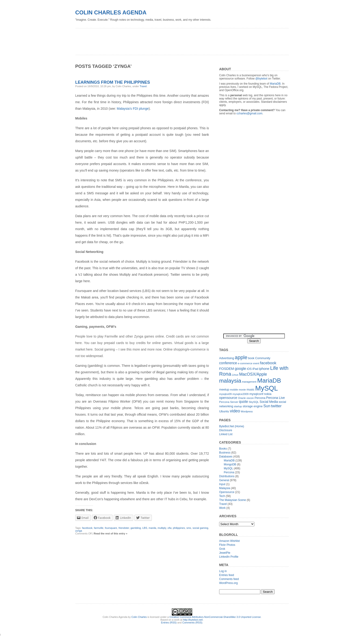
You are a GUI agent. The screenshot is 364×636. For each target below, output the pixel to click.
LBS (145, 528)
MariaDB (275, 84)
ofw (170, 528)
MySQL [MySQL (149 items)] (266, 388)
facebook (87, 528)
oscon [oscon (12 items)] (250, 398)
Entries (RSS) (169, 623)
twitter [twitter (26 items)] (276, 406)
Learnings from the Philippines (113, 82)
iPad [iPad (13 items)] (255, 369)
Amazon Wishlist (229, 541)
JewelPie (225, 553)
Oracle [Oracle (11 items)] (242, 398)
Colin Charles (139, 617)
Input (222, 484)
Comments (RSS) (192, 623)
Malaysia (225, 488)
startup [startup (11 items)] (238, 406)
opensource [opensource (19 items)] (228, 398)
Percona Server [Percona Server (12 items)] (229, 402)
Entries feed (227, 575)
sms (189, 528)
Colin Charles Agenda (111, 12)
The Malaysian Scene (232, 500)
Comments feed (229, 579)
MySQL (228, 468)
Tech (222, 496)
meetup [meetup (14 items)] (224, 389)
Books (223, 449)
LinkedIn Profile (229, 557)
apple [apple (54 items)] (241, 357)
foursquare (111, 528)
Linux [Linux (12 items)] (235, 375)
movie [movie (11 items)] (242, 390)
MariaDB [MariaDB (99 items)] (269, 381)
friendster (124, 528)
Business (225, 453)
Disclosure (226, 430)
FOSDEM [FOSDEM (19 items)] (227, 369)
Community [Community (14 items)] (263, 358)
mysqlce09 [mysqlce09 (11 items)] (225, 394)
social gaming (200, 528)
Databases (226, 457)
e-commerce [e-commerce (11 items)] (245, 363)
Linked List (226, 434)
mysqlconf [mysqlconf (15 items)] (256, 394)
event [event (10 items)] (256, 363)
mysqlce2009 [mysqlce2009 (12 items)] (240, 394)
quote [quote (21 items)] (243, 402)
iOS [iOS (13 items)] (249, 369)
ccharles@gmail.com (250, 113)
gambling (136, 528)
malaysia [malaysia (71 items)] (230, 381)
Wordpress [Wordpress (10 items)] (247, 411)
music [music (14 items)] (250, 389)
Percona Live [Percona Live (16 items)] (275, 398)
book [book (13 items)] (251, 358)
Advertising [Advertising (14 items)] (227, 358)
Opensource (227, 492)
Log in (223, 571)
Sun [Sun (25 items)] (267, 406)
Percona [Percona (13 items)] (260, 398)
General (224, 480)
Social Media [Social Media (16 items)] (269, 402)
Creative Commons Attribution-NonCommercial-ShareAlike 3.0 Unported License (215, 617)
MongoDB (230, 464)
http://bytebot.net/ (193, 620)
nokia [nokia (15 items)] (268, 394)
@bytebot (261, 79)
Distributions (227, 476)
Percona (229, 472)
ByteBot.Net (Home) (232, 426)
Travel (143, 86)
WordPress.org (228, 583)
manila (152, 528)
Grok (222, 549)
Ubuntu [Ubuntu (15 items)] (224, 411)
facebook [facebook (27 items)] (268, 363)
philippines (179, 528)
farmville (99, 528)
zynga (79, 531)
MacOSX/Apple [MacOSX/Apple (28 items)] (253, 374)
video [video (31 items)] (235, 411)
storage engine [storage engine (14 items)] (253, 406)
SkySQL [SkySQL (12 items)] (254, 402)
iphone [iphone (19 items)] (264, 369)
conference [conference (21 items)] (228, 363)
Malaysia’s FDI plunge (133, 109)
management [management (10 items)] (249, 382)
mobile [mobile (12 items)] (234, 390)
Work (222, 508)
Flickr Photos (227, 545)
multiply (162, 528)
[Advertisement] (160, 40)
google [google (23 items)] (240, 368)
